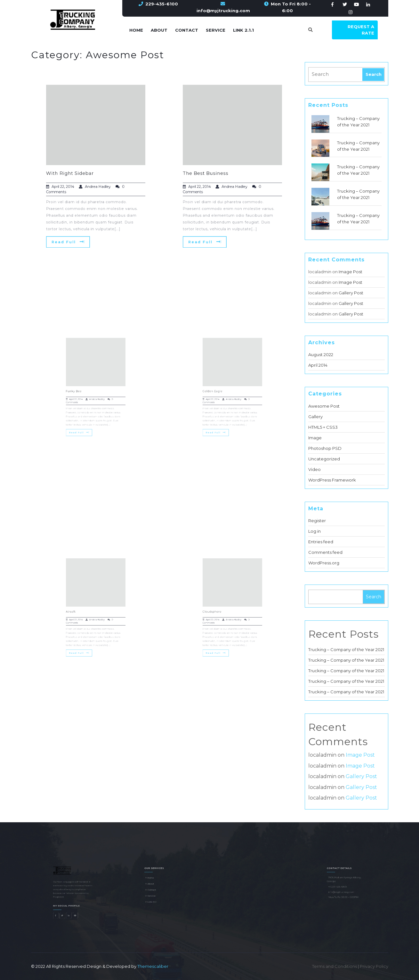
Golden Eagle (218, 390)
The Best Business (209, 173)
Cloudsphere (217, 611)
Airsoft (77, 611)
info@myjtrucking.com (223, 11)
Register (317, 521)
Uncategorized (324, 459)
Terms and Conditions (335, 966)
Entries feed (321, 542)
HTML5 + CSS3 (323, 427)
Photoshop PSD (325, 448)
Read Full (71, 232)
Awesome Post (324, 406)
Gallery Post (351, 293)
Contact (187, 30)
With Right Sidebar (73, 173)
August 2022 (321, 355)
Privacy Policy (374, 966)
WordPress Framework (332, 480)
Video (314, 469)
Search (374, 597)
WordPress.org (324, 563)
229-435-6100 (162, 4)
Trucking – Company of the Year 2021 (346, 649)
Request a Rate (361, 30)
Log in (314, 531)
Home (136, 30)
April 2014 (318, 365)
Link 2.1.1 (243, 30)
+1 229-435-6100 (339, 889)
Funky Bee (79, 390)
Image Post (351, 272)
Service (216, 30)
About (159, 30)
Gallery (315, 417)
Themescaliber (152, 966)
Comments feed (325, 552)
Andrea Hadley (97, 184)
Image (315, 438)
